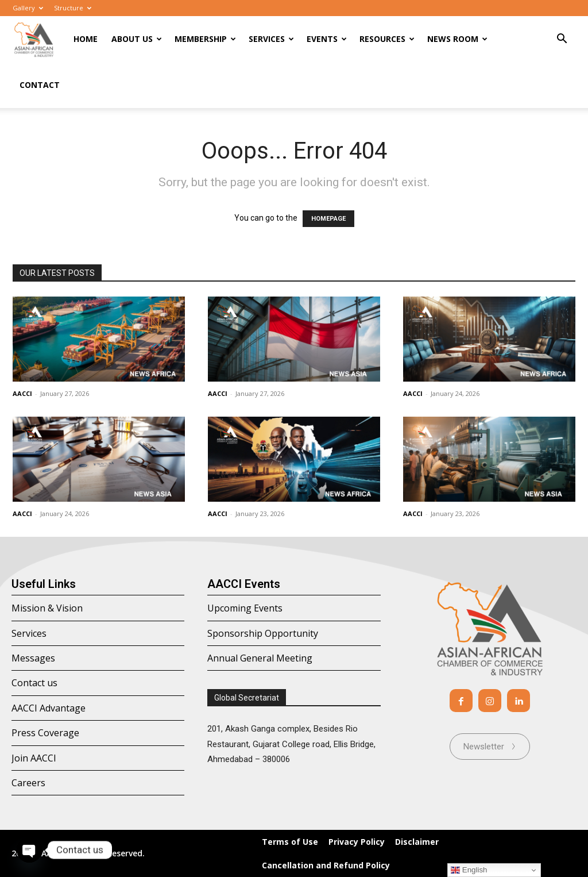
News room (457, 39)
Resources (387, 39)
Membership (205, 39)
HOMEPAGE (328, 219)
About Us (137, 39)
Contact (40, 85)
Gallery (28, 8)
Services (271, 39)
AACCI (22, 393)
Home (86, 39)
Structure (73, 8)
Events (327, 39)
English (469, 870)
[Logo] (34, 39)
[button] (562, 40)
